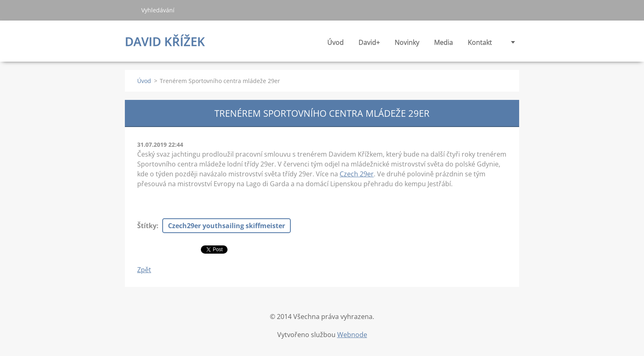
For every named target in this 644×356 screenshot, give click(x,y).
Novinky (407, 45)
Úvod (336, 42)
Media (444, 45)
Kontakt (480, 42)
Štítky (147, 226)
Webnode (352, 335)
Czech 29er (357, 174)
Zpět (144, 270)
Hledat (130, 10)
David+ (369, 45)
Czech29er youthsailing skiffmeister (227, 226)
